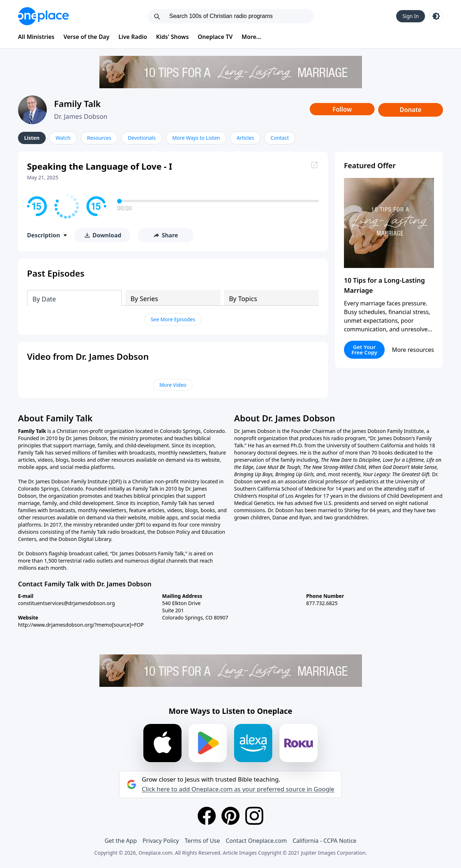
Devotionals (142, 138)
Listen (32, 138)
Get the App (120, 841)
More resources (413, 350)
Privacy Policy (161, 841)
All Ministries (36, 37)
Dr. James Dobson (81, 116)
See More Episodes (173, 319)
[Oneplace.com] (43, 16)
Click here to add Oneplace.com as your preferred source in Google (238, 789)
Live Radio (133, 37)
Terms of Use (202, 841)
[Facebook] (207, 816)
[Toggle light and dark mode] (436, 16)
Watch (63, 138)
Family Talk (77, 104)
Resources (99, 138)
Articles (245, 138)
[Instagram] (254, 816)
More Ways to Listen (196, 138)
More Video (173, 385)
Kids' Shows (172, 37)
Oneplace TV (215, 37)
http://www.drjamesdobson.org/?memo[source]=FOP (81, 625)
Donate (411, 110)
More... (251, 37)
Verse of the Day (86, 37)
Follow (342, 109)
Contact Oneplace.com (256, 841)
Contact (280, 138)
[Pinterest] (230, 816)
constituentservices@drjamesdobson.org (66, 603)
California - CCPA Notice (324, 841)
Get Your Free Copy (364, 350)
